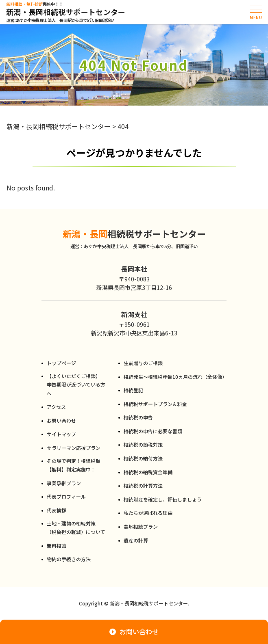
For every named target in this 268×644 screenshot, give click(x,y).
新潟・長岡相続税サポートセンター (66, 12)
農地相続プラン (141, 526)
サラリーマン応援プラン (74, 448)
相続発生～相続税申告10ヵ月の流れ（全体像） (175, 377)
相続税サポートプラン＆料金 (155, 404)
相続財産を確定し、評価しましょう (163, 499)
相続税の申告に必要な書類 (153, 431)
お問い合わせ (61, 420)
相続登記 (133, 390)
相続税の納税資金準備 (148, 472)
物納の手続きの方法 (69, 559)
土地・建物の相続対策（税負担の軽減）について (76, 528)
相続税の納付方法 (143, 458)
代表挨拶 (57, 510)
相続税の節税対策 (143, 444)
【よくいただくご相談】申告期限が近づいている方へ (76, 385)
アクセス (56, 407)
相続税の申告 (138, 417)
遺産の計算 (136, 540)
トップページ (61, 363)
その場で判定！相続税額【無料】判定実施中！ (74, 465)
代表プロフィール (66, 496)
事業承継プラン (64, 483)
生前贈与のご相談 (143, 363)
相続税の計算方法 (143, 485)
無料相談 (57, 546)
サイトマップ (61, 434)
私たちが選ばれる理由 (148, 513)
